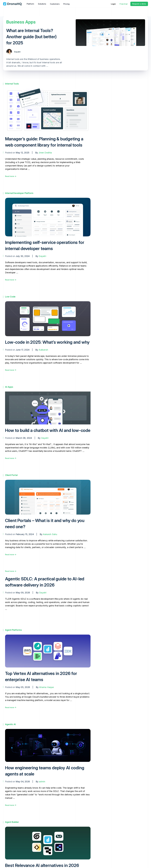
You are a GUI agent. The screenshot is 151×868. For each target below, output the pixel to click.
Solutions (42, 4)
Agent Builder (12, 822)
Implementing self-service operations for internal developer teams (45, 245)
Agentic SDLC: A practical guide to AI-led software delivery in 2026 (45, 582)
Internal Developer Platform (19, 193)
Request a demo (139, 4)
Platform (30, 4)
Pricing (66, 4)
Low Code (10, 297)
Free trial (124, 4)
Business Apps (21, 22)
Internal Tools (12, 84)
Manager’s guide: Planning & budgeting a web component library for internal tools (44, 142)
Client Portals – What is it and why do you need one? (45, 524)
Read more (11, 176)
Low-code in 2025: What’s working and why (47, 342)
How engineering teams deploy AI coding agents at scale (45, 771)
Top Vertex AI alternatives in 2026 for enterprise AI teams (41, 676)
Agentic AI (10, 724)
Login (113, 4)
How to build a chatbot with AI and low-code (48, 430)
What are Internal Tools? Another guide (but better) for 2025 (32, 37)
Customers (55, 4)
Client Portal (11, 475)
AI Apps (9, 387)
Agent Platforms (13, 630)
